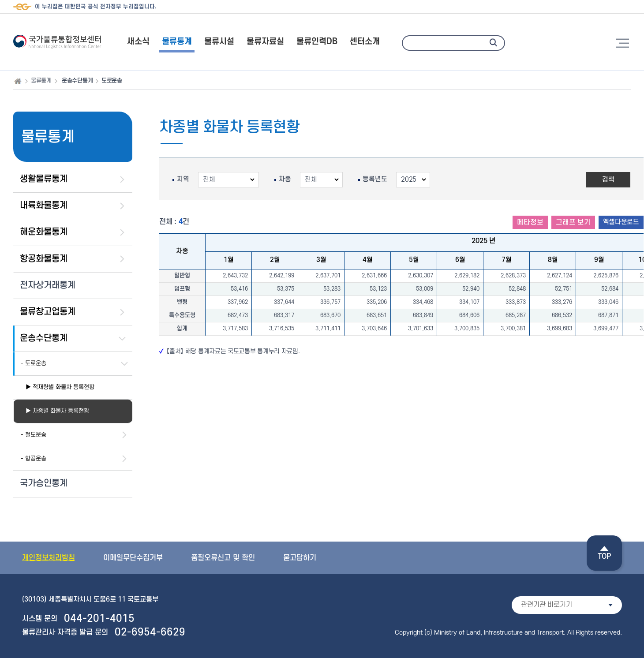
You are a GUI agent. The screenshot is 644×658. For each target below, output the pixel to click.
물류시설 (219, 42)
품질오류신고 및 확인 (223, 558)
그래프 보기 (573, 222)
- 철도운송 (34, 435)
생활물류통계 (44, 179)
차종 (285, 179)
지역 (183, 179)
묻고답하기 (300, 558)
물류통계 (177, 42)
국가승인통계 (44, 483)
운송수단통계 (44, 338)
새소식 (138, 42)
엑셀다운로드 (621, 222)
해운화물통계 (44, 232)
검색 (608, 180)
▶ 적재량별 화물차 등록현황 (60, 387)
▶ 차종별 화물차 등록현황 (57, 411)
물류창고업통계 (48, 312)
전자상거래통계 (48, 285)
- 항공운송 (34, 458)
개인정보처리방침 (49, 558)
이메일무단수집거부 (133, 558)
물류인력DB (317, 42)
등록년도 (375, 179)
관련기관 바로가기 (547, 605)
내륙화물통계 (44, 206)
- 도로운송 (34, 363)
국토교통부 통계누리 (254, 351)
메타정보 (530, 222)
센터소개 (365, 42)
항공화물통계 (44, 259)
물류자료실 (265, 42)
